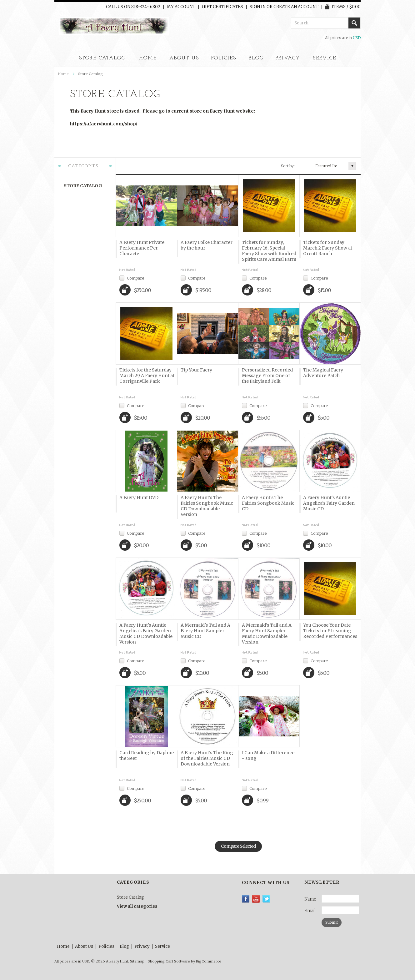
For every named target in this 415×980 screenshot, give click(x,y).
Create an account (296, 7)
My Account (181, 7)
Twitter (266, 899)
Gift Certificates (222, 7)
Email (310, 911)
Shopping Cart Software (169, 961)
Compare (135, 278)
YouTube (256, 899)
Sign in (258, 7)
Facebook (246, 899)
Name (310, 899)
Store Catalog (102, 58)
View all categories (137, 906)
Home (63, 74)
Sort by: (288, 166)
